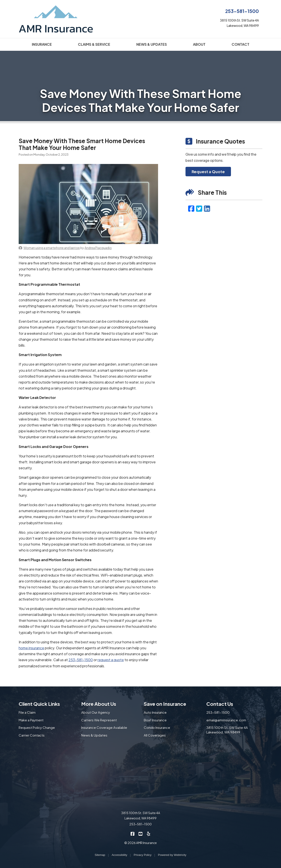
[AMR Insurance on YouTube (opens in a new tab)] (141, 833)
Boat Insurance (155, 720)
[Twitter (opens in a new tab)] (199, 208)
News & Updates (94, 735)
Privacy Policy (143, 855)
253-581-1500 (242, 11)
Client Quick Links (39, 704)
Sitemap (100, 855)
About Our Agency (96, 712)
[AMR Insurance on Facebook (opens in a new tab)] (133, 833)
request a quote (111, 660)
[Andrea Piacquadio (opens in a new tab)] (98, 248)
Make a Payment (31, 720)
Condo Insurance (157, 727)
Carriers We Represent (99, 720)
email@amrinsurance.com (226, 720)
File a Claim (27, 712)
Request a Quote (208, 172)
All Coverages (155, 735)
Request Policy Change (37, 727)
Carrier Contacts (32, 735)
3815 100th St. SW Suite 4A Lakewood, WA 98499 (227, 730)
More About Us (99, 704)
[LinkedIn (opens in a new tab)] (207, 208)
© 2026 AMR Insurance (140, 843)
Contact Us (220, 704)
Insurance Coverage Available (104, 727)
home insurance (31, 648)
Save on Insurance (165, 704)
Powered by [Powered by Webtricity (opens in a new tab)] (172, 855)
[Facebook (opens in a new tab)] (191, 208)
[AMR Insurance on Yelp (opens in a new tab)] (149, 833)
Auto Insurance (155, 712)
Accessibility (120, 855)
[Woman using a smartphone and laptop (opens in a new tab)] (52, 248)
